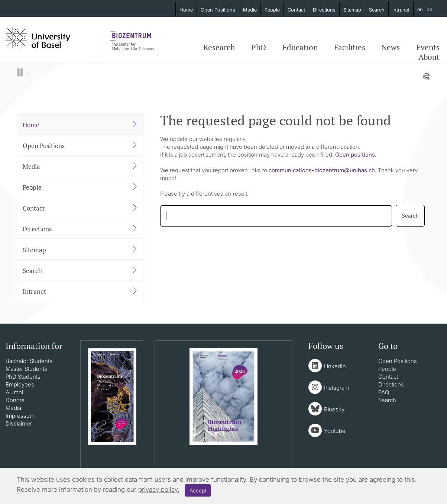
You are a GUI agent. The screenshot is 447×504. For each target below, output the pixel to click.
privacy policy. (159, 489)
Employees (20, 384)
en (420, 10)
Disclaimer (19, 423)
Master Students (26, 369)
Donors (15, 400)
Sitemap (352, 10)
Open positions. (356, 155)
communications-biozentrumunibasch (322, 170)
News (391, 47)
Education (300, 47)
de (429, 9)
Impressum (20, 416)
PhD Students (23, 377)
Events (428, 47)
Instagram (337, 388)
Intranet (401, 10)
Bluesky (334, 409)
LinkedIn (335, 366)
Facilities (350, 47)
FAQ (384, 392)
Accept (198, 490)
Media (250, 10)
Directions (324, 10)
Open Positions (218, 10)
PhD (259, 47)
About (429, 57)
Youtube (335, 431)
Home (186, 10)
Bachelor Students (29, 361)
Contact (296, 10)
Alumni (14, 392)
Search (377, 10)
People (272, 10)
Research (219, 47)
